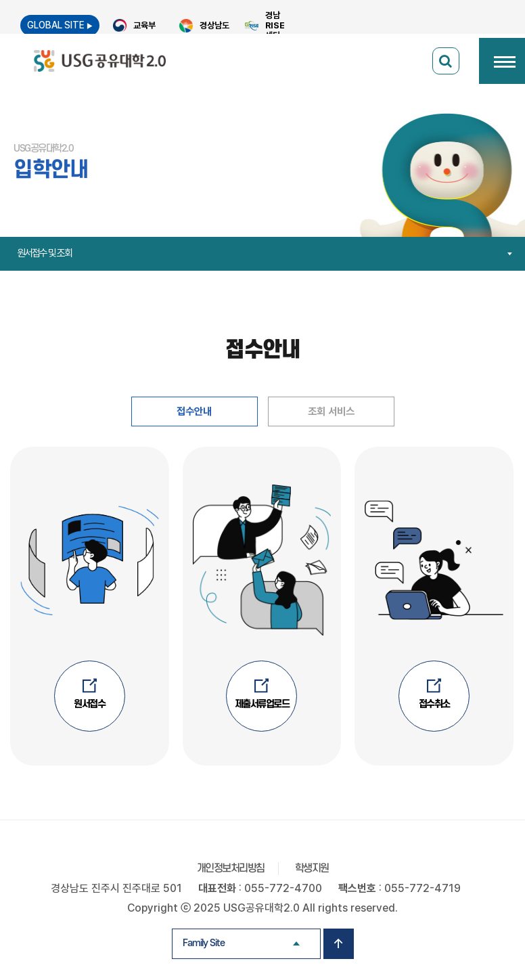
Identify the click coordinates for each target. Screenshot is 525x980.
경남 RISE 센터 (275, 25)
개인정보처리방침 (231, 869)
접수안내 (194, 412)
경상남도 (214, 25)
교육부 (144, 25)
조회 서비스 (331, 412)
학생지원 (312, 869)
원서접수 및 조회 (266, 253)
